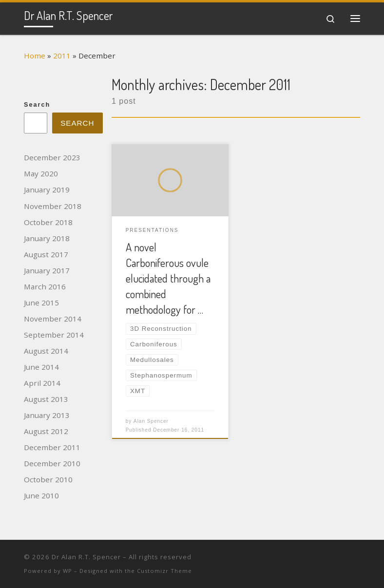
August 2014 (46, 351)
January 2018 (47, 238)
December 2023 (52, 157)
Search (37, 105)
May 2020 (41, 173)
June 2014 (41, 367)
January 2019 (47, 190)
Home (35, 56)
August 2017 (46, 254)
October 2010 (48, 479)
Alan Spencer (151, 421)
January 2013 (47, 415)
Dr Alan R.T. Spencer (86, 557)
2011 (62, 56)
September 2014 (54, 335)
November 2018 (53, 206)
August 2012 (46, 431)
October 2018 (48, 222)
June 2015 (41, 303)
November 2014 (53, 319)
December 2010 (52, 463)
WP (67, 571)
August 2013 (46, 399)
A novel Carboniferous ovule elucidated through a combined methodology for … (168, 278)
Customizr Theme (164, 571)
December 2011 (52, 447)
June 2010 (41, 495)
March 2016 (45, 286)
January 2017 (47, 270)
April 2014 (42, 383)
